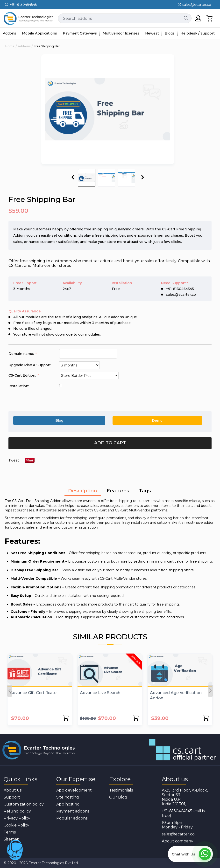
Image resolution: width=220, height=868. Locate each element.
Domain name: (22, 354)
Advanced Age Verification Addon (176, 695)
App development (74, 790)
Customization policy (24, 804)
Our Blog (118, 797)
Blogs (170, 33)
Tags (145, 491)
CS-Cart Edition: (23, 375)
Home (10, 46)
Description (83, 491)
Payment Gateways (80, 33)
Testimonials (121, 790)
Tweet (14, 460)
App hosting (68, 804)
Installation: (19, 386)
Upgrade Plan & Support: (30, 365)
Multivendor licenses (121, 33)
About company (177, 841)
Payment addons (73, 811)
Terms (10, 832)
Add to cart (110, 443)
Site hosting (68, 797)
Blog (59, 420)
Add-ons (24, 46)
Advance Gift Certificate (33, 693)
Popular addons (72, 818)
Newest (152, 33)
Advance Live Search (100, 693)
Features (118, 491)
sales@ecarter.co (178, 834)
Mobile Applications (39, 33)
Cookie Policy (16, 825)
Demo (157, 420)
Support (12, 797)
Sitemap (12, 839)
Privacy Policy (17, 818)
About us (13, 790)
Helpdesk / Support (198, 33)
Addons (10, 33)
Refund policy (17, 811)
